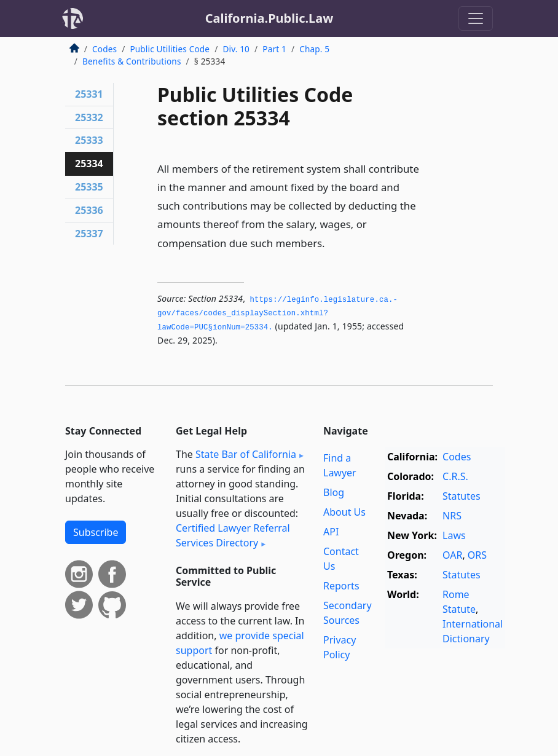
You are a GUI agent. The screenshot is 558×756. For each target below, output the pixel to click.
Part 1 (274, 49)
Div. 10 (236, 49)
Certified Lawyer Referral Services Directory (233, 535)
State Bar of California (246, 454)
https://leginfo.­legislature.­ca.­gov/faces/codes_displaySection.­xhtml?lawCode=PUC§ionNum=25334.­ (277, 314)
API (331, 532)
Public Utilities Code (170, 49)
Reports (341, 586)
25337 (89, 234)
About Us (344, 512)
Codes (104, 49)
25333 (89, 140)
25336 (89, 210)
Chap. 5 (314, 49)
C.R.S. (455, 476)
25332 (89, 117)
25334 (89, 163)
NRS (452, 516)
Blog (334, 492)
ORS (477, 555)
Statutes (462, 496)
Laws (454, 535)
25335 (89, 187)
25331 (89, 94)
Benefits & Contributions (132, 61)
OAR (452, 555)
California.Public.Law (269, 18)
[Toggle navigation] (476, 18)
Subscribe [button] (96, 532)
